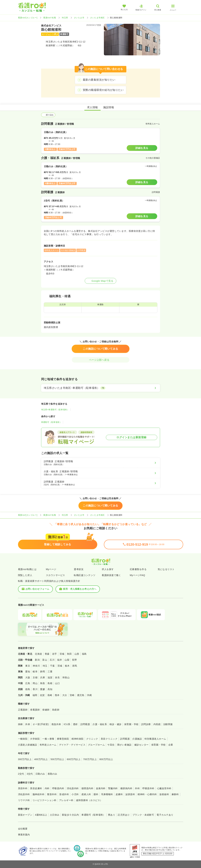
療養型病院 (63, 739)
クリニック (92, 739)
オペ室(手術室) (41, 724)
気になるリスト (166, 569)
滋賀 (50, 677)
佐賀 (42, 695)
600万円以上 (74, 759)
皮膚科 (119, 794)
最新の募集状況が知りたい (99, 80)
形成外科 (64, 794)
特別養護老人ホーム (155, 739)
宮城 (62, 654)
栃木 (67, 666)
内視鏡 (157, 724)
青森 (47, 654)
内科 (47, 788)
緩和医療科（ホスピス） (89, 800)
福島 (84, 654)
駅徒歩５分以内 (70, 815)
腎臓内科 (113, 788)
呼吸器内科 (58, 788)
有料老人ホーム (48, 745)
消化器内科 (73, 788)
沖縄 (89, 695)
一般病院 (23, 739)
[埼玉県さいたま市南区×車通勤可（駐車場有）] (101, 388)
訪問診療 (146, 724)
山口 (57, 683)
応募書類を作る (138, 569)
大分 (65, 695)
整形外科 (52, 794)
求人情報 (92, 107)
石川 (52, 660)
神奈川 (36, 666)
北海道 (38, 654)
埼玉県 (65, 18)
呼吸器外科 (148, 788)
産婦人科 (86, 794)
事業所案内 (24, 835)
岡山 (35, 683)
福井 (60, 660)
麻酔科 (175, 794)
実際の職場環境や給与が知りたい (103, 90)
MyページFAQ (137, 575)
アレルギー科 (66, 800)
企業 (171, 745)
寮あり (112, 815)
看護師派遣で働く (111, 575)
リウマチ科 (24, 800)
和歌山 (66, 677)
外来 (28, 724)
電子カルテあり (165, 815)
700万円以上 (90, 759)
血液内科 (101, 788)
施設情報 (109, 107)
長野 (74, 660)
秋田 (69, 654)
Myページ (51, 569)
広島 (28, 683)
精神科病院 (77, 739)
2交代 (21, 774)
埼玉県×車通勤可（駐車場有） (55, 410)
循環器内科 (87, 788)
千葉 (52, 666)
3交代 (30, 774)
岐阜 (35, 672)
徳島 (28, 689)
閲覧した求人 (25, 575)
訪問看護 (85, 724)
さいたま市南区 (97, 18)
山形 (77, 654)
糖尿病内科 (126, 788)
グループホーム (96, 745)
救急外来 (56, 724)
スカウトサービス (55, 575)
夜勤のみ (53, 774)
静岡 (43, 672)
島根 (50, 683)
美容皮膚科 (36, 788)
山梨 (67, 660)
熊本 (57, 695)
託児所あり (124, 815)
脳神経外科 (38, 794)
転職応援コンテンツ (85, 575)
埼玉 (45, 666)
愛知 (28, 672)
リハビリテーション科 (45, 800)
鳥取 (43, 683)
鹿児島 (81, 695)
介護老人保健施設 (28, 745)
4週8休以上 (41, 815)
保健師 (46, 710)
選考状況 (79, 569)
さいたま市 (79, 18)
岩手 (55, 654)
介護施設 (137, 739)
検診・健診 (115, 724)
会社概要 (23, 829)
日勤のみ (40, 774)
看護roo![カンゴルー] (28, 18)
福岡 (35, 695)
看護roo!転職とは (27, 569)
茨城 (60, 666)
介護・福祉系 (100, 724)
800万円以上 (106, 759)
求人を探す (108, 569)
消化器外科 (24, 794)
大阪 (28, 677)
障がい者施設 (124, 745)
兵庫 (43, 677)
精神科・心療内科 (147, 794)
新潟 (37, 660)
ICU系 (67, 724)
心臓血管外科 (164, 788)
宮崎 (72, 695)
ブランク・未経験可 (143, 815)
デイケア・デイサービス (72, 745)
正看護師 (23, 710)
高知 (50, 689)
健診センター (141, 745)
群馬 (75, 666)
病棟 (20, 724)
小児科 (75, 794)
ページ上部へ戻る (101, 360)
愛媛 (43, 689)
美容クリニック (109, 739)
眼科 (96, 794)
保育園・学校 (131, 724)
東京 (28, 666)
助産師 (56, 710)
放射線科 (164, 794)
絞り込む (48, 115)
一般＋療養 (48, 739)
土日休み (55, 815)
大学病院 (35, 739)
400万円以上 (41, 759)
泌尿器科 (130, 794)
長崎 (50, 695)
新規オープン (25, 815)
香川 (35, 689)
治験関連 (168, 724)
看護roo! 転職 (50, 18)
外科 (137, 788)
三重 (50, 672)
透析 (75, 724)
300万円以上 (25, 759)
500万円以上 (57, 759)
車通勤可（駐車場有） (51, 422)
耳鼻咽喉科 (107, 794)
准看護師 (35, 710)
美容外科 (23, 788)
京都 (35, 677)
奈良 (57, 677)
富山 (45, 660)
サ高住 (111, 745)
